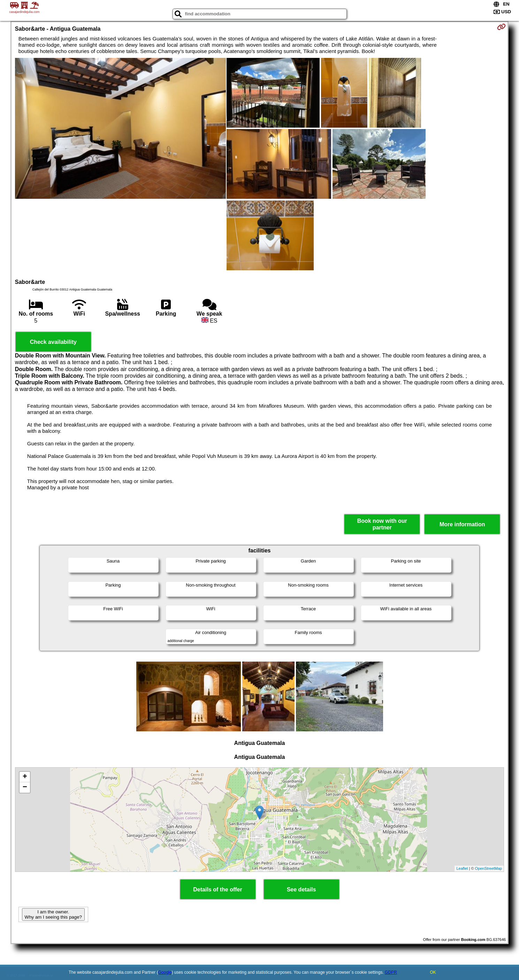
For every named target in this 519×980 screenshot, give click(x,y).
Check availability (53, 342)
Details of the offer (217, 889)
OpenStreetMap (489, 868)
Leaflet (462, 868)
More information (462, 524)
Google (165, 972)
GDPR (391, 972)
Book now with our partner (382, 524)
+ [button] (25, 777)
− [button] (25, 787)
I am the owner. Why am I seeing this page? (53, 914)
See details (302, 889)
